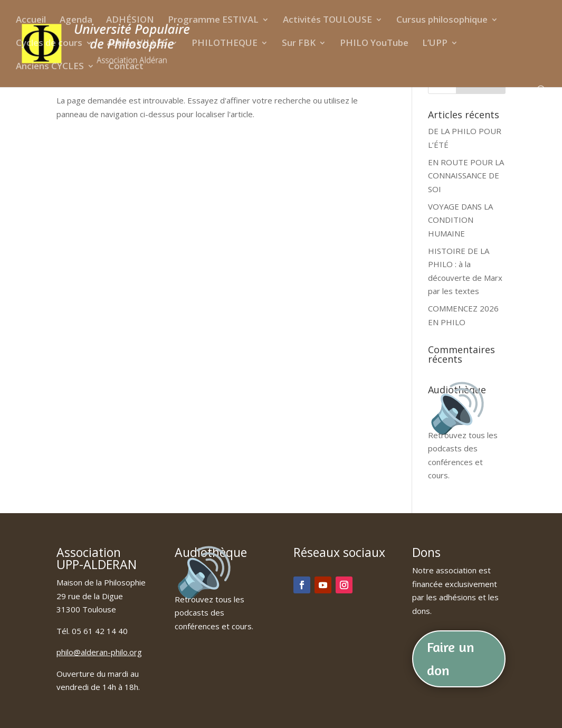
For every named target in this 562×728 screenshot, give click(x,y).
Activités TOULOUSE (327, 21)
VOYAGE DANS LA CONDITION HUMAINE (460, 220)
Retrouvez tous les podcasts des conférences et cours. (463, 448)
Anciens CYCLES (50, 67)
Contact (126, 67)
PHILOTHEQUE (225, 44)
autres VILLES (137, 44)
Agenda (76, 21)
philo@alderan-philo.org (99, 652)
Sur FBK (299, 44)
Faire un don (451, 659)
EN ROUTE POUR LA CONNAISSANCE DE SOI (466, 176)
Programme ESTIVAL (213, 21)
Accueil (31, 21)
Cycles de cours (49, 44)
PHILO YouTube (374, 44)
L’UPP (435, 44)
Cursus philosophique (442, 21)
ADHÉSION (130, 21)
